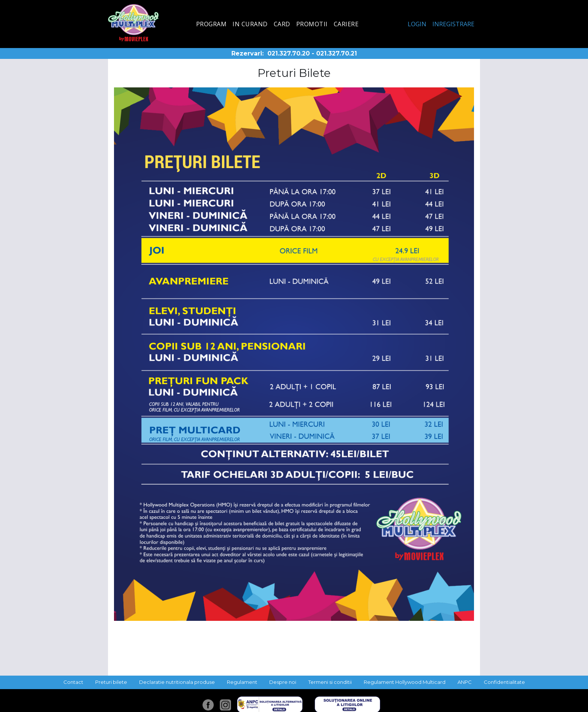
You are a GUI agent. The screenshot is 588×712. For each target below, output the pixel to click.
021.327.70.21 (337, 53)
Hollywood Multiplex (133, 23)
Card (282, 24)
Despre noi (283, 682)
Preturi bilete (111, 682)
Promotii (312, 24)
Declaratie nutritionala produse (177, 682)
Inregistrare (453, 24)
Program (211, 24)
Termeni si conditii (330, 682)
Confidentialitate (504, 682)
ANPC (465, 682)
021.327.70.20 (289, 53)
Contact (73, 682)
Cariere (346, 24)
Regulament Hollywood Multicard (405, 682)
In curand (250, 24)
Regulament (242, 682)
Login (417, 24)
